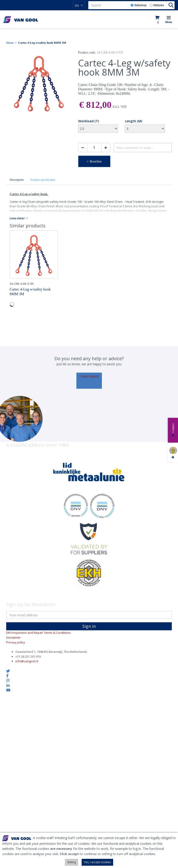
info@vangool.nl (27, 661)
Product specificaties (43, 180)
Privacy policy (16, 642)
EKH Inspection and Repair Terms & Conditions (39, 633)
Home (10, 43)
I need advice (89, 376)
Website (159, 5)
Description (17, 180)
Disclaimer (13, 637)
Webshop (140, 5)
